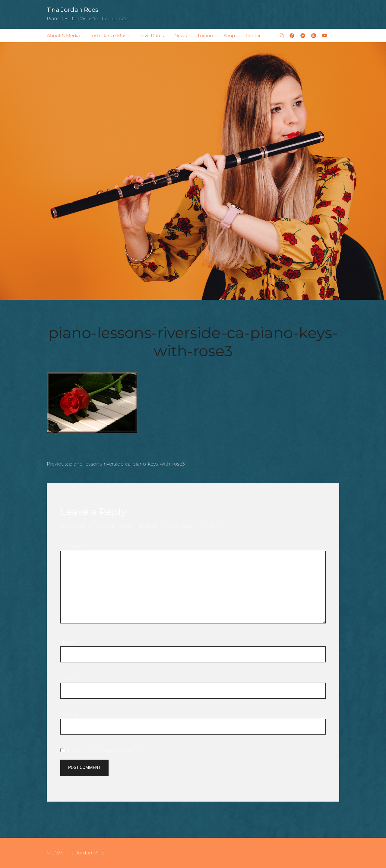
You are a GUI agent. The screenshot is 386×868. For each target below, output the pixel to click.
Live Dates (152, 35)
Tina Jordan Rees (73, 10)
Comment (74, 546)
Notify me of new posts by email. (104, 750)
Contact (254, 35)
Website (70, 714)
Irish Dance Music (110, 35)
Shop (229, 35)
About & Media (63, 35)
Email (69, 678)
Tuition (205, 35)
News (180, 35)
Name (69, 642)
